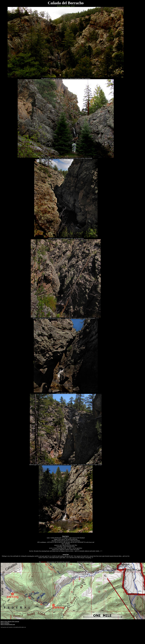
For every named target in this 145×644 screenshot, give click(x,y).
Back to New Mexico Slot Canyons (10, 621)
